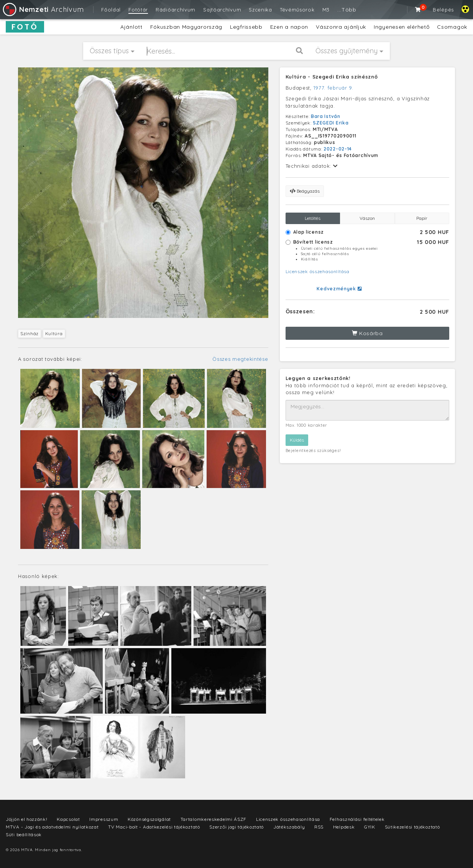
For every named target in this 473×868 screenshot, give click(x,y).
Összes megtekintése (240, 359)
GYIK (370, 827)
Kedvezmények (339, 289)
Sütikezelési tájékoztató (412, 827)
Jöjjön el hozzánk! (27, 819)
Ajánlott (131, 27)
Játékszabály (289, 827)
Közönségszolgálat (149, 819)
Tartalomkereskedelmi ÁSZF (214, 819)
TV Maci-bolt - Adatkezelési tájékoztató (154, 827)
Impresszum (104, 819)
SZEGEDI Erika (331, 123)
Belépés (443, 10)
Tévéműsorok (297, 10)
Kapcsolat (68, 819)
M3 (326, 10)
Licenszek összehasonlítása (318, 271)
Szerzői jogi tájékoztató (236, 827)
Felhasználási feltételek (357, 819)
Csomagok (452, 27)
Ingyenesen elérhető (402, 27)
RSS (319, 827)
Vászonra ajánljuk (341, 27)
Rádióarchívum (176, 10)
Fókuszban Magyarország (186, 27)
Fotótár (138, 10)
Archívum (43, 9)
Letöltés (313, 218)
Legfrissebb (246, 27)
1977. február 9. (333, 88)
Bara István (326, 116)
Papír (422, 218)
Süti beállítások (24, 834)
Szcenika (260, 10)
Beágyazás (305, 191)
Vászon (367, 218)
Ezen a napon (289, 27)
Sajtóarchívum (222, 10)
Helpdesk (344, 827)
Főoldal (111, 10)
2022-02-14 (338, 149)
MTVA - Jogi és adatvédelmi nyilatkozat (52, 827)
